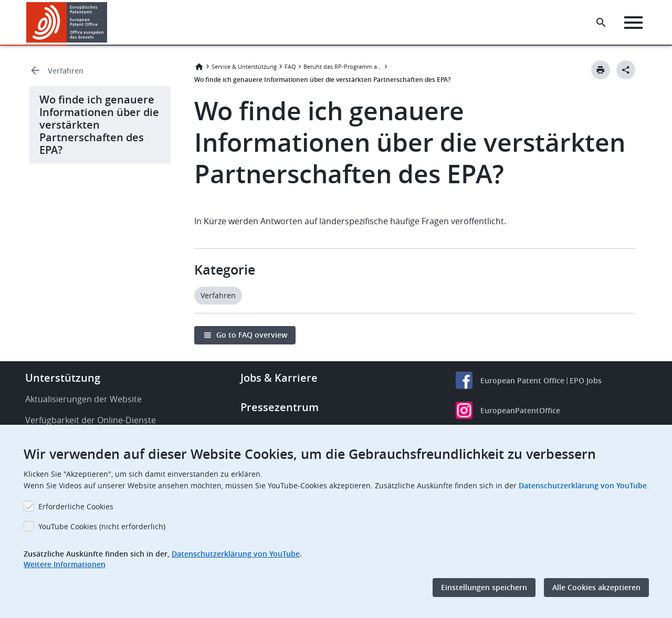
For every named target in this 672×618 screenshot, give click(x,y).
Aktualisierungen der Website (83, 399)
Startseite (199, 67)
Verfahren (66, 71)
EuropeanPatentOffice (520, 410)
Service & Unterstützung (244, 66)
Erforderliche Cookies (76, 506)
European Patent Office (522, 380)
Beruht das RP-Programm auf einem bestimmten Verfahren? (343, 66)
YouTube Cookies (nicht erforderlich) (102, 526)
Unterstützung (63, 378)
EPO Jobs (586, 380)
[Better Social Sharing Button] (626, 70)
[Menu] (633, 23)
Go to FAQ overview (252, 335)
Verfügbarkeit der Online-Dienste (91, 420)
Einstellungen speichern (484, 587)
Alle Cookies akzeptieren (596, 587)
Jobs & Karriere (279, 378)
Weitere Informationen (65, 564)
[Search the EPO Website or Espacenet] (601, 23)
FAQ (290, 66)
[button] (109, 23)
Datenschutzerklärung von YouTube (583, 485)
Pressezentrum (280, 407)
